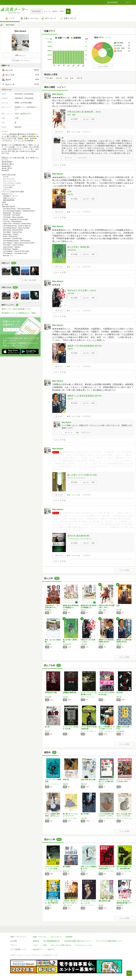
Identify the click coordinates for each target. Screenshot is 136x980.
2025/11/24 (87, 132)
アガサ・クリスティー (106, 731)
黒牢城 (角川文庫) (51, 692)
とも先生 (48, 905)
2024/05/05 (87, 416)
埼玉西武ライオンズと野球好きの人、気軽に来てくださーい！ (21, 313)
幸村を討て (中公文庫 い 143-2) (82, 290)
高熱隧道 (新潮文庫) (69, 692)
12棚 (16, 118)
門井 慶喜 (49, 78)
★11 (68, 311)
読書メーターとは (39, 937)
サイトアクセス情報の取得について (109, 941)
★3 (78, 433)
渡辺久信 (66, 871)
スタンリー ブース (87, 905)
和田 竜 (119, 697)
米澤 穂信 (48, 697)
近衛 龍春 (69, 78)
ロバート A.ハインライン (76, 478)
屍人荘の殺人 (85, 814)
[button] (68, 11)
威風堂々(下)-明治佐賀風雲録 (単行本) (85, 346)
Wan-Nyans (58, 94)
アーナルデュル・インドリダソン (80, 539)
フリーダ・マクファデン (53, 871)
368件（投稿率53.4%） (23, 114)
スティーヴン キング (88, 697)
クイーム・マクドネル (106, 871)
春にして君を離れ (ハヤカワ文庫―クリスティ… (107, 729)
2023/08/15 (87, 556)
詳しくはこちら (11, 330)
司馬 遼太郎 (72, 250)
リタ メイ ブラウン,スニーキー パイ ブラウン (107, 818)
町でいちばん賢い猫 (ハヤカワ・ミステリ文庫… (124, 816)
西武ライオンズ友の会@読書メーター (16, 309)
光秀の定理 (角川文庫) (88, 780)
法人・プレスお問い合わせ (61, 945)
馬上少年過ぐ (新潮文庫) (78, 247)
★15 (68, 416)
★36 (68, 495)
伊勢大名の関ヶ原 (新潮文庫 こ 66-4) (84, 112)
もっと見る (103, 66)
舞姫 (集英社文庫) (105, 901)
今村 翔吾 (71, 293)
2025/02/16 (87, 267)
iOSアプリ (51, 949)
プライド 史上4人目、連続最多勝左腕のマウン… (124, 903)
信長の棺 (66, 780)
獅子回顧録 (67, 867)
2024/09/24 (87, 366)
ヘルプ (35, 945)
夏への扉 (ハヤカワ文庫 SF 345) (82, 475)
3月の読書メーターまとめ (20, 60)
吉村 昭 (59, 78)
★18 (68, 212)
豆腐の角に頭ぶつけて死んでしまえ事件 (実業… (106, 782)
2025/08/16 (87, 212)
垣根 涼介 (84, 784)
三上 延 (47, 818)
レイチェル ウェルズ (70, 818)
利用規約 (69, 937)
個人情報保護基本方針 (52, 941)
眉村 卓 (83, 871)
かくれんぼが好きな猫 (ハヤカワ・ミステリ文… (106, 816)
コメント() (76, 132)
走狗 (69, 191)
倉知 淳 (101, 784)
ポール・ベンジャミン (52, 784)
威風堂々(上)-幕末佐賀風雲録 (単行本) (85, 396)
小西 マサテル (68, 905)
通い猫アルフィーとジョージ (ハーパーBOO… (70, 816)
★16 (68, 366)
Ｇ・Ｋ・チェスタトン (88, 731)
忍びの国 (119, 692)
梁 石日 (47, 731)
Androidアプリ (38, 949)
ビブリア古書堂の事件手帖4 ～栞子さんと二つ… (52, 816)
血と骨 (47, 727)
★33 (68, 556)
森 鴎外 (101, 905)
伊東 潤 (79, 78)
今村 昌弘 (84, 818)
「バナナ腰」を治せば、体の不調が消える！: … (52, 903)
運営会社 (36, 941)
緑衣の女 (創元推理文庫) (78, 536)
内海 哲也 (120, 905)
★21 (68, 132)
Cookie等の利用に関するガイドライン (78, 941)
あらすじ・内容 (89, 119)
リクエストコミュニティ (84, 945)
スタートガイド (56, 937)
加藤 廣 (65, 784)
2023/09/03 (87, 495)
